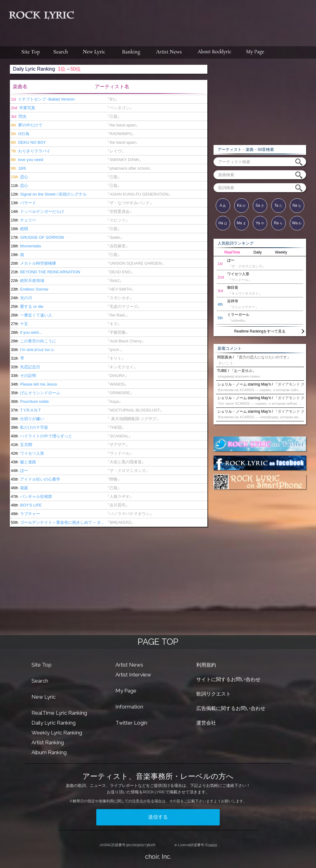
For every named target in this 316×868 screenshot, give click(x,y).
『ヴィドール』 (120, 453)
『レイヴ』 (116, 151)
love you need (27, 160)
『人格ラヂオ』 (120, 496)
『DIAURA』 (117, 376)
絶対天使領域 (27, 281)
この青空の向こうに (33, 341)
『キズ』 (114, 324)
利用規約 (206, 665)
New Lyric (44, 697)
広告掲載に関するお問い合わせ (231, 708)
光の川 (21, 298)
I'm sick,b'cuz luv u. (32, 350)
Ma (241, 223)
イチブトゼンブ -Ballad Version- (43, 99)
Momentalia (25, 246)
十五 (19, 324)
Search (40, 681)
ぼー (19, 471)
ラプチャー (25, 514)
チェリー (23, 220)
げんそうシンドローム (35, 393)
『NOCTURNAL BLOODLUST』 (135, 410)
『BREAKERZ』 (120, 522)
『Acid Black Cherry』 (125, 341)
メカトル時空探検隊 (33, 263)
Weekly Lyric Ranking (57, 733)
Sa (260, 205)
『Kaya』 (114, 401)
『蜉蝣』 (114, 479)
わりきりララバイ (30, 151)
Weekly (281, 252)
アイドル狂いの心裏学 (35, 479)
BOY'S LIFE (26, 505)
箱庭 (19, 488)
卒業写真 (23, 108)
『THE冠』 (116, 427)
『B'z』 (112, 99)
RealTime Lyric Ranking (59, 713)
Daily (258, 252)
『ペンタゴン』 (120, 108)
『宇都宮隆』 (118, 332)
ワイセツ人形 (27, 453)
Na (297, 205)
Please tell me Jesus (33, 384)
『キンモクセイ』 (122, 367)
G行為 (20, 134)
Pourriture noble (29, 401)
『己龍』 (114, 116)
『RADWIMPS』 (121, 134)
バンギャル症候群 (31, 496)
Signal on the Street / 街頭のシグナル (48, 194)
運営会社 (206, 723)
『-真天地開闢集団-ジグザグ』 (133, 419)
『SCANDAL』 (119, 436)
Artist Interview (133, 675)
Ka (241, 205)
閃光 (18, 116)
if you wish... (26, 332)
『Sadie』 (115, 237)
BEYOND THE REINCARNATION (45, 272)
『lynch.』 (115, 350)
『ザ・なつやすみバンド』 (130, 203)
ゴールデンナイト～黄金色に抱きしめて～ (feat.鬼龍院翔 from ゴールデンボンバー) (58, 522)
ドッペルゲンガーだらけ (37, 211)
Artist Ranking (48, 742)
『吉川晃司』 (118, 505)
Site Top (42, 665)
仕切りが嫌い (27, 419)
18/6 (18, 168)
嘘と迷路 (23, 462)
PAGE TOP (158, 642)
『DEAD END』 (120, 272)
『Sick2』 (114, 281)
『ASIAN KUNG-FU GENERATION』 (139, 194)
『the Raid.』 (118, 315)
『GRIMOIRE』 (120, 393)
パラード (23, 203)
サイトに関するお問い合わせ (228, 679)
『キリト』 (116, 358)
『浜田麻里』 (118, 246)
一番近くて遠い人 (31, 315)
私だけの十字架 (29, 427)
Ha (223, 223)
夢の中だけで (26, 125)
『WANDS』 (117, 384)
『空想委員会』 (120, 211)
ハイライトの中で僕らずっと (41, 436)
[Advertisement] (197, 20)
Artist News (129, 665)
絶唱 (19, 229)
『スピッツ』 (118, 220)
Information (129, 707)
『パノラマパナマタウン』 (130, 514)
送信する (158, 817)
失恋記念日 (25, 367)
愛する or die (27, 306)
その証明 (23, 376)
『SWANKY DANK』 (124, 160)
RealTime (232, 252)
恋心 (19, 177)
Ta (278, 205)
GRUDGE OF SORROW (37, 237)
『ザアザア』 (118, 445)
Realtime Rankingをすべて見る (260, 331)
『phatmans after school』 (129, 168)
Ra (279, 223)
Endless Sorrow (29, 289)
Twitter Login (131, 723)
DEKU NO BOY (28, 142)
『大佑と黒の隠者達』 (126, 462)
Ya (260, 223)
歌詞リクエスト (214, 694)
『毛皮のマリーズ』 (124, 306)
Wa (297, 223)
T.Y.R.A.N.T (25, 410)
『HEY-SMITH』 (120, 289)
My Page (126, 691)
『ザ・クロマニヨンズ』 (128, 471)
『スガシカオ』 (120, 298)
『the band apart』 (123, 125)
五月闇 (21, 445)
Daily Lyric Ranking (54, 723)
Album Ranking (49, 752)
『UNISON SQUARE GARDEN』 (135, 263)
